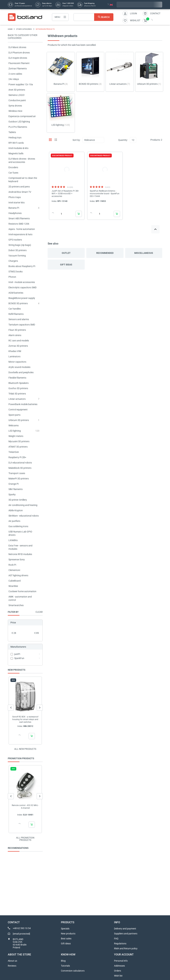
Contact (155, 13)
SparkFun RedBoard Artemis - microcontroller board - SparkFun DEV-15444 (105, 194)
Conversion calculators (73, 971)
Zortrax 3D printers (18, 346)
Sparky (12, 494)
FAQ (116, 939)
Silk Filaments (16, 489)
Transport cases (17, 473)
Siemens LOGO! (17, 95)
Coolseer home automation (22, 591)
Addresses (119, 966)
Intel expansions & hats (20, 234)
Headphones (15, 213)
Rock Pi (12, 565)
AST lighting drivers (18, 575)
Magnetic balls (16, 153)
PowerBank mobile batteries (23, 404)
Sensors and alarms (19, 319)
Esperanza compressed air (22, 116)
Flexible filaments (17, 378)
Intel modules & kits (18, 148)
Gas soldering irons (18, 526)
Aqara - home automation (22, 229)
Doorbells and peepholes (21, 372)
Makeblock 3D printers (20, 468)
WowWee (13, 586)
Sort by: (76, 140)
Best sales (66, 939)
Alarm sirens (15, 335)
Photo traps (15, 197)
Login (133, 13)
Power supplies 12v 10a (21, 84)
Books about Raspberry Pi (22, 266)
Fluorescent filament (19, 63)
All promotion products (25, 839)
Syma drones (15, 106)
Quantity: (123, 140)
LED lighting (15, 431)
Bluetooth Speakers (19, 383)
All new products (25, 749)
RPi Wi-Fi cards (16, 143)
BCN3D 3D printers (18, 303)
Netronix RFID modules (20, 554)
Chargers (13, 261)
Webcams (14, 425)
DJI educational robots (20, 463)
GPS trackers (15, 240)
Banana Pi (14, 208)
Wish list (118, 976)
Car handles (15, 309)
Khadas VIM (15, 351)
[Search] (93, 17)
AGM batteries (16, 293)
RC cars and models (19, 341)
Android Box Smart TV (20, 192)
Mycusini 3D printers (19, 441)
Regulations (120, 944)
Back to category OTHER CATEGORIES (23, 37)
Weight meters (16, 436)
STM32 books (16, 272)
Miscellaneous (144, 253)
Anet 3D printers (17, 90)
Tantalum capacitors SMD (22, 325)
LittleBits (13, 540)
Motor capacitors (17, 362)
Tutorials (65, 966)
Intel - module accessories (22, 282)
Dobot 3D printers (18, 250)
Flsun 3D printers (17, 330)
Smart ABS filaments (19, 218)
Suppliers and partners (126, 934)
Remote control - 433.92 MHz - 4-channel (25, 807)
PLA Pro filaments (18, 127)
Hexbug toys (15, 138)
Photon (12, 277)
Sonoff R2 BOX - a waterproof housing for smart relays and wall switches (25, 719)
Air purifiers (14, 521)
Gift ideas (66, 265)
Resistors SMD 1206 (19, 224)
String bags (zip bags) (20, 245)
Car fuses (13, 173)
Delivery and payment (125, 929)
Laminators (14, 356)
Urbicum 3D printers (19, 420)
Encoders (13, 167)
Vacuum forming (17, 256)
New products (68, 934)
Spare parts (14, 415)
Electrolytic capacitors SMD (22, 287)
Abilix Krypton (16, 510)
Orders (118, 971)
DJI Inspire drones (18, 58)
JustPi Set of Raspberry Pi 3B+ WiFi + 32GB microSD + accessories (65, 194)
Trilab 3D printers (17, 394)
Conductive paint (17, 100)
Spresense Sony (17, 560)
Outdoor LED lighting (19, 122)
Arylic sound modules (19, 367)
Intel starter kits (17, 203)
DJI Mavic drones (17, 47)
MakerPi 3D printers (19, 479)
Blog (63, 961)
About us (12, 961)
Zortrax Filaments (18, 69)
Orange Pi (14, 484)
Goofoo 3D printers (18, 388)
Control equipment (18, 410)
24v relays (14, 79)
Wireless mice (15, 111)
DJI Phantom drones (19, 53)
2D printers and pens (19, 187)
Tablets (12, 132)
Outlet (66, 253)
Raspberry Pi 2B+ (17, 457)
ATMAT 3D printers (18, 447)
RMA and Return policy (126, 948)
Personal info (121, 961)
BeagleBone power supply (22, 298)
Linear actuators (17, 399)
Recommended (105, 253)
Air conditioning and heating (23, 505)
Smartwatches (16, 605)
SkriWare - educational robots (24, 516)
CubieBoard (15, 581)
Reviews (12, 966)
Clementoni (14, 570)
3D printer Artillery (18, 500)
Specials (65, 929)
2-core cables (15, 74)
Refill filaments (16, 314)
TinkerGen (14, 452)
